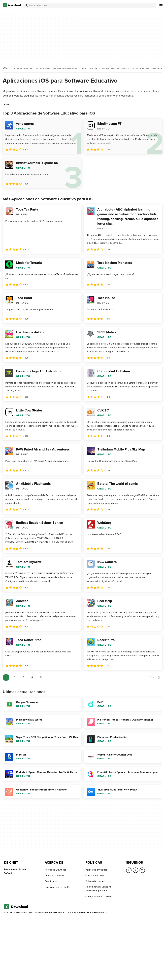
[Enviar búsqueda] (26, 5)
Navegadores (108, 68)
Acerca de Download (56, 870)
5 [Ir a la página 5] (41, 677)
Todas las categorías (23, 68)
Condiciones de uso (96, 876)
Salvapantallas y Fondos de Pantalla (133, 68)
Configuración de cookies (99, 897)
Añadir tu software (54, 876)
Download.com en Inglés (57, 887)
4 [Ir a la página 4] (32, 677)
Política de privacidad (96, 870)
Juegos (83, 68)
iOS (6, 68)
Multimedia (94, 68)
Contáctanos (51, 881)
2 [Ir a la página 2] (15, 677)
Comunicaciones (42, 68)
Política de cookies (95, 881)
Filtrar (8, 104)
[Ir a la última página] (155, 677)
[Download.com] (12, 5)
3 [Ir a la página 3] (23, 677)
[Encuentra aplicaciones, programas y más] (90, 5)
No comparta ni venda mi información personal (98, 889)
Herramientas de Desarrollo (65, 68)
